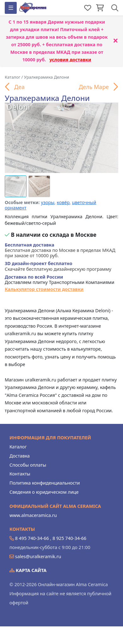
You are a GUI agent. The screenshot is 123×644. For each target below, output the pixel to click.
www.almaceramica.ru (33, 515)
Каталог (18, 447)
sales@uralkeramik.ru (38, 556)
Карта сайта (28, 570)
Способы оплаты (28, 465)
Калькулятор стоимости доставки (44, 289)
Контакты (20, 474)
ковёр (63, 202)
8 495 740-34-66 (32, 538)
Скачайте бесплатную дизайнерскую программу (58, 266)
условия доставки (70, 60)
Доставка (20, 456)
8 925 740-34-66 (69, 538)
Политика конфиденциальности (45, 483)
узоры (48, 202)
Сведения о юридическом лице (44, 492)
